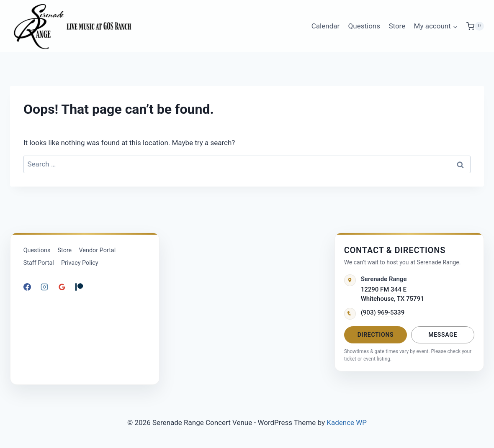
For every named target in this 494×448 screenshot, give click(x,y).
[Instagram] (44, 287)
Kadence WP (347, 422)
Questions (364, 26)
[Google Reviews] (62, 287)
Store (397, 26)
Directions (376, 335)
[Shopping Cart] (475, 26)
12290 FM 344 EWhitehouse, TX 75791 (392, 294)
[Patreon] (79, 287)
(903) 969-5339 (383, 312)
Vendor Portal (98, 250)
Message (443, 335)
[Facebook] (27, 287)
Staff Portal (39, 263)
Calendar (325, 26)
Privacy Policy (80, 263)
